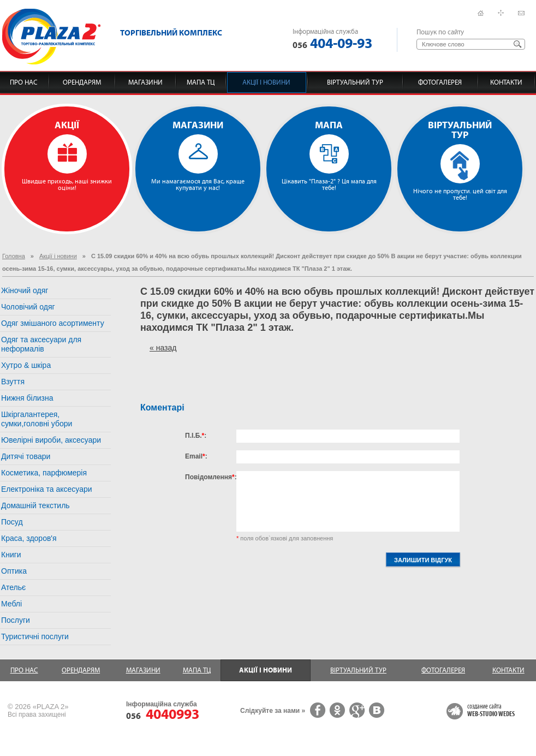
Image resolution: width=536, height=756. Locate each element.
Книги (11, 555)
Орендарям (82, 82)
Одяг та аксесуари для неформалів (41, 344)
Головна (14, 256)
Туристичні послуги (35, 636)
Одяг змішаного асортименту (53, 323)
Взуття (13, 382)
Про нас (24, 82)
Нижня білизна (27, 398)
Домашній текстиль (35, 505)
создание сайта (491, 711)
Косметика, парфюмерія (44, 473)
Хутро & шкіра (26, 365)
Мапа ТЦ (201, 82)
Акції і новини (266, 82)
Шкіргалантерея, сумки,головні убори (37, 419)
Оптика (14, 571)
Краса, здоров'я (29, 538)
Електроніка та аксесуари (47, 489)
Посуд (12, 522)
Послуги (16, 620)
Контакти (506, 82)
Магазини (145, 82)
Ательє (13, 587)
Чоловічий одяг (28, 307)
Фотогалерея (440, 82)
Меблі (11, 604)
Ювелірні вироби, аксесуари (51, 440)
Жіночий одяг (25, 290)
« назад (163, 348)
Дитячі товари (26, 456)
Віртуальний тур (355, 82)
